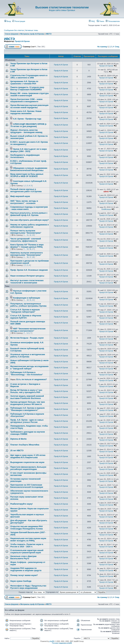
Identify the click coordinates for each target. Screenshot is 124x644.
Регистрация (19, 21)
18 (33, 257)
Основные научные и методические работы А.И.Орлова (28, 356)
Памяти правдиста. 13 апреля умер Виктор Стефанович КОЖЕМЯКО (27, 88)
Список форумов (12, 34)
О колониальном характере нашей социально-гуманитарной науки (27, 551)
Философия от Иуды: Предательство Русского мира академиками (28, 587)
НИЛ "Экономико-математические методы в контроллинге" (28, 330)
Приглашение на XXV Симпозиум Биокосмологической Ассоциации (27, 486)
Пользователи (113, 21)
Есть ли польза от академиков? (32, 379)
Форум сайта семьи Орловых (62, 10)
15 (28, 249)
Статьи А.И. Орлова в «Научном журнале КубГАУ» (26, 317)
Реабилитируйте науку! (21, 504)
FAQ (92, 21)
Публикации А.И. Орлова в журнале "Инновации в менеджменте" (27, 409)
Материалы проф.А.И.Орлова (32, 34)
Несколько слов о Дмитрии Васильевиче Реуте (23, 557)
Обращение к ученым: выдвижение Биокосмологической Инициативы (29, 169)
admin (106, 192)
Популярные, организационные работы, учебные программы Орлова (28, 305)
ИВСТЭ (49, 34)
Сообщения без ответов (14, 30)
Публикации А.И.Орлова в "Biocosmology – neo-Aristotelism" (27, 374)
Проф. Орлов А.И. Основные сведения (29, 270)
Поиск (100, 21)
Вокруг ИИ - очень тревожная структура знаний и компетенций (29, 94)
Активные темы (32, 30)
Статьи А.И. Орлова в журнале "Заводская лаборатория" (25, 311)
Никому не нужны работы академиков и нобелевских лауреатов (29, 226)
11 (28, 235)
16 (30, 249)
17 (33, 249)
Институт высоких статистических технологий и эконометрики (27, 282)
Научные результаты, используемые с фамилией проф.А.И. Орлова (29, 214)
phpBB (52, 641)
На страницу (102, 47)
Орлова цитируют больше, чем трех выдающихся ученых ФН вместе (28, 403)
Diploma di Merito (18, 439)
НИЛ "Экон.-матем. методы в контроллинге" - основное (24, 202)
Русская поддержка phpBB (62, 643)
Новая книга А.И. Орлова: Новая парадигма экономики (26, 112)
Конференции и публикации (27, 298)
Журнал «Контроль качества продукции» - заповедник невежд (26, 131)
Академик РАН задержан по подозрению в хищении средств (26, 569)
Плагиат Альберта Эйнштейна (25, 445)
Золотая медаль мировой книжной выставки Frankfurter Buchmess (27, 397)
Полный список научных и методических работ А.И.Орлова (26, 190)
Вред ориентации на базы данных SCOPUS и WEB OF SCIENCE (27, 175)
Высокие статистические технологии (62, 7)
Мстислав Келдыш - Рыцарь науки (27, 338)
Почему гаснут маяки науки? (24, 575)
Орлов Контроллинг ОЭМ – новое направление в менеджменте (26, 100)
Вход (8, 21)
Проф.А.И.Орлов (22, 41)
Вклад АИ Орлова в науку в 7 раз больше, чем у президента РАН (26, 391)
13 (33, 235)
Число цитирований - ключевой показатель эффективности (26, 240)
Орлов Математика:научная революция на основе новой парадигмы (29, 106)
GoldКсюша (106, 209)
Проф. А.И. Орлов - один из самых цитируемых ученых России (27, 421)
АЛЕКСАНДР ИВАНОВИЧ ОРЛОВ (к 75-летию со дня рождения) (28, 125)
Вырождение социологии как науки (27, 462)
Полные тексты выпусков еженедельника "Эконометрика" (26, 232)
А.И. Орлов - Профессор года (27, 119)
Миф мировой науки (20, 196)
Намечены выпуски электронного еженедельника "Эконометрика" (27, 254)
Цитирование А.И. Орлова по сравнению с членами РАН (24, 83)
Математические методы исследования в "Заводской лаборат (29, 368)
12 (30, 235)
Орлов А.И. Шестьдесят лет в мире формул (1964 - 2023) (29, 150)
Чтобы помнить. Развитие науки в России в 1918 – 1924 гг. (27, 546)
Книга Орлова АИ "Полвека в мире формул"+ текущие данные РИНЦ (27, 246)
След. (117, 47)
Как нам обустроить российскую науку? (30, 220)
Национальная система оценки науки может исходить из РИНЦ (28, 540)
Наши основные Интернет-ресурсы (27, 276)
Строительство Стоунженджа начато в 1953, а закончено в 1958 (29, 77)
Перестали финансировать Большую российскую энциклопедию (28, 468)
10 (28, 300)
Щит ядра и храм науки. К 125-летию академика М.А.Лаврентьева (28, 456)
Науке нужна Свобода (21, 581)
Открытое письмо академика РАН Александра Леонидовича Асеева (27, 528)
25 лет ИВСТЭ (17, 451)
